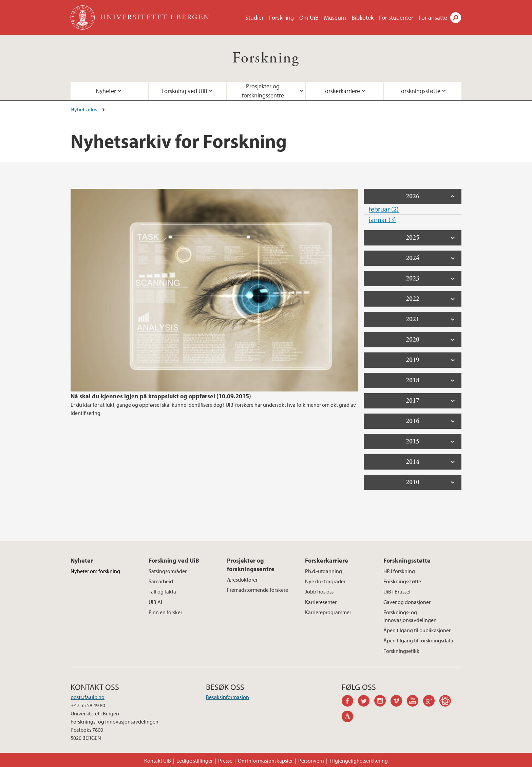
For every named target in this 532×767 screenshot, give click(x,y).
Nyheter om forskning (95, 571)
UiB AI (155, 602)
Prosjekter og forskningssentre (263, 91)
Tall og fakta (162, 591)
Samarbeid (161, 581)
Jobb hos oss (319, 591)
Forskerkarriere (341, 91)
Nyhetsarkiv (84, 109)
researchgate (431, 702)
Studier (254, 17)
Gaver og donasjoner (407, 602)
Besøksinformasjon (227, 697)
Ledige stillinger (195, 761)
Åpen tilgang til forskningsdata (418, 640)
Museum (335, 17)
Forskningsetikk (401, 651)
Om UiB (309, 17)
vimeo (399, 702)
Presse (225, 761)
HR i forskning (399, 571)
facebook (350, 702)
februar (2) (384, 209)
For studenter (396, 17)
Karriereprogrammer (328, 612)
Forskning (281, 17)
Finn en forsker (165, 612)
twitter (366, 702)
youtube (415, 702)
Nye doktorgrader (325, 581)
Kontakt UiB (158, 761)
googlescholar (448, 702)
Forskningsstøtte (419, 91)
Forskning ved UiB (184, 91)
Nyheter (106, 91)
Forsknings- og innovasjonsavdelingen (410, 616)
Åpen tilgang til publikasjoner (417, 630)
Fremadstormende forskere (258, 590)
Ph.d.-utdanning (324, 571)
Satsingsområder (168, 571)
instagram (382, 702)
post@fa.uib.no (88, 697)
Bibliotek (363, 17)
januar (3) (382, 220)
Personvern (311, 761)
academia (350, 717)
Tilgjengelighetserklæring (359, 761)
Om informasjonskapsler (265, 761)
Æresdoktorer (242, 580)
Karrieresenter (321, 602)
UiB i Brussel (397, 591)
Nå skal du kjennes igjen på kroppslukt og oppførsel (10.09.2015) (161, 396)
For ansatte (433, 17)
